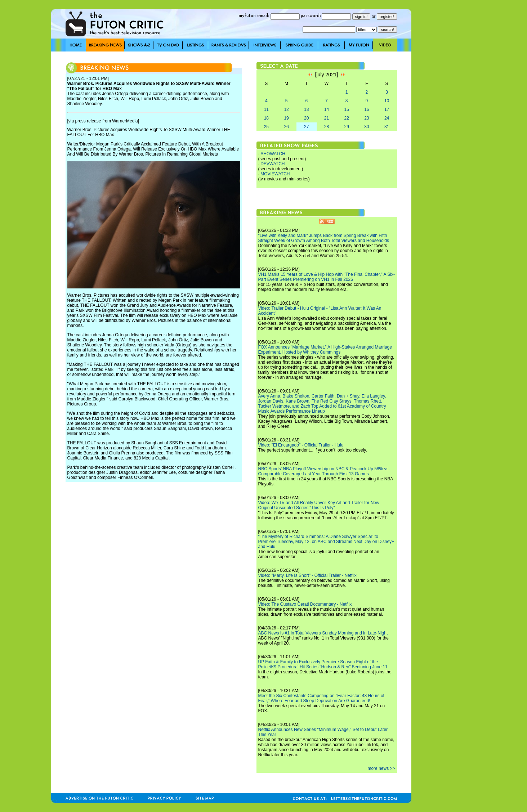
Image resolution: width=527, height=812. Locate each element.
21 (327, 118)
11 (266, 109)
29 (346, 127)
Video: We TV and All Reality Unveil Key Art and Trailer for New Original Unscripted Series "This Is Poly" (319, 505)
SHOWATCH (273, 154)
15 (346, 109)
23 (367, 118)
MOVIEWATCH (275, 174)
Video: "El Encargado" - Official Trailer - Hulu (301, 445)
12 (286, 109)
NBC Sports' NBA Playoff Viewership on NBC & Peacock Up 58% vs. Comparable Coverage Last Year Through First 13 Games (324, 471)
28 (327, 127)
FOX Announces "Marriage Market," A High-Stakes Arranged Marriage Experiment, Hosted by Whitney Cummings (325, 350)
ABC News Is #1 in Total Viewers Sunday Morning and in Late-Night (323, 633)
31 (387, 127)
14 (327, 109)
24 (387, 118)
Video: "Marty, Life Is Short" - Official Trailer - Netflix (307, 575)
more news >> (381, 768)
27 (306, 127)
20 (306, 118)
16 (367, 109)
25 (266, 127)
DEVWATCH (273, 164)
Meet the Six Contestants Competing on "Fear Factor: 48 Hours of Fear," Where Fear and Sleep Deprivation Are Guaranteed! (321, 698)
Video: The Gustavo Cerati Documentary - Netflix (305, 604)
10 (387, 101)
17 (387, 109)
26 (286, 127)
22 (346, 118)
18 (266, 118)
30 (367, 127)
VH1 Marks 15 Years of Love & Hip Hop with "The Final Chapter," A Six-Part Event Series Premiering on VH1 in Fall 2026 (327, 277)
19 (286, 118)
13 (306, 109)
